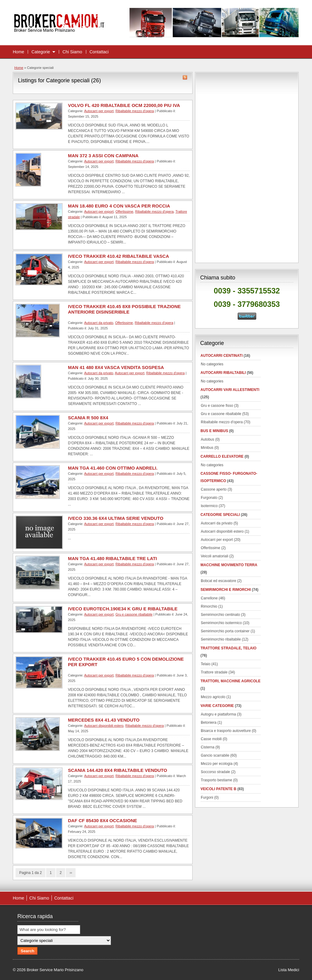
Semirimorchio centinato (220, 615)
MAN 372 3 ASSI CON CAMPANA (103, 156)
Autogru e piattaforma (218, 714)
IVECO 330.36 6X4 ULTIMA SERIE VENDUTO (116, 518)
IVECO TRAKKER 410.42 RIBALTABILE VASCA (119, 256)
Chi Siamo (72, 52)
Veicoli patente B (218, 789)
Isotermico (209, 506)
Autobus (207, 439)
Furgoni (207, 797)
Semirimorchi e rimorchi (226, 590)
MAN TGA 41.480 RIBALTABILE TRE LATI (112, 558)
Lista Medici (289, 970)
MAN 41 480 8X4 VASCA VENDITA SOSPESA (116, 367)
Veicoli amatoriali (214, 556)
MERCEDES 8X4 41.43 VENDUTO (104, 720)
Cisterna (208, 747)
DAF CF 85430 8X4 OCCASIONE (103, 820)
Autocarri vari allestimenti (230, 390)
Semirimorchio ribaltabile (221, 639)
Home (18, 52)
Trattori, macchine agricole (230, 681)
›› (71, 873)
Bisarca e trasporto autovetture (226, 731)
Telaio (206, 664)
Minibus (207, 448)
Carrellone (209, 598)
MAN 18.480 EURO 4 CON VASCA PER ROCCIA (119, 206)
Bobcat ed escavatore (218, 581)
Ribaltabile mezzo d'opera (135, 111)
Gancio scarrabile (215, 755)
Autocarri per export (99, 111)
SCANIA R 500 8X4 (88, 418)
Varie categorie (217, 706)
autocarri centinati (222, 356)
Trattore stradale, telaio (229, 648)
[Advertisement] (247, 166)
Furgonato (209, 498)
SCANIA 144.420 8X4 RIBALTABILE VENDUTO (117, 770)
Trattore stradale (214, 672)
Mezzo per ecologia (217, 764)
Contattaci (99, 52)
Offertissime (124, 211)
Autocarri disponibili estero (104, 726)
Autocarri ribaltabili (223, 373)
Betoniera (209, 723)
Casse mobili (211, 739)
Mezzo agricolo (213, 697)
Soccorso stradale (215, 772)
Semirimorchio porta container (225, 631)
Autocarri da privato (99, 323)
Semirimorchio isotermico (221, 623)
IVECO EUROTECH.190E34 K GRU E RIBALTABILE (123, 609)
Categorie (41, 52)
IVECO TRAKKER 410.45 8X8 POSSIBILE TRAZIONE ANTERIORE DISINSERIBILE (124, 309)
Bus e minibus (214, 431)
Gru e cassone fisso (217, 406)
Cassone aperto (214, 489)
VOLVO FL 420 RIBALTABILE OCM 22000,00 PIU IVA (124, 105)
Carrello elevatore (222, 456)
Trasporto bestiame (216, 780)
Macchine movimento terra (229, 565)
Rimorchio (209, 606)
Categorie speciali (220, 515)
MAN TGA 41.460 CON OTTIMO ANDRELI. (113, 468)
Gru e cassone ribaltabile (134, 614)
